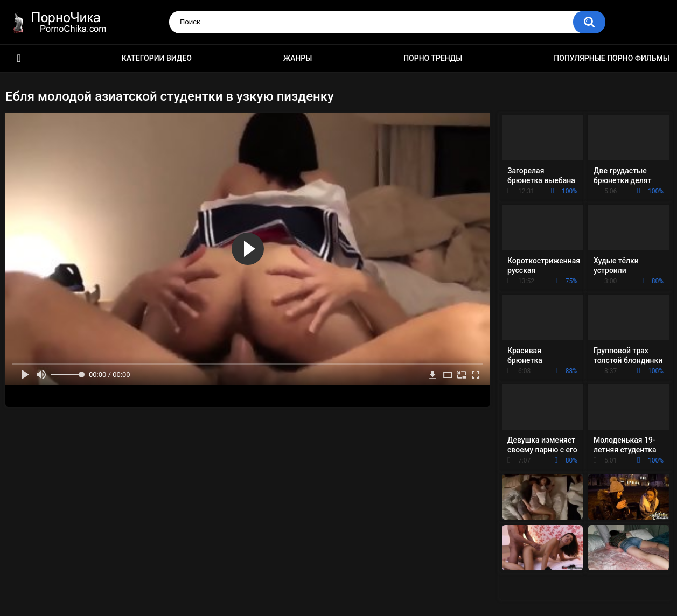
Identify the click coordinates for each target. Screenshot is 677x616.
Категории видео (157, 58)
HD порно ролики (19, 58)
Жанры (298, 58)
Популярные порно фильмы (612, 58)
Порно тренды (433, 58)
